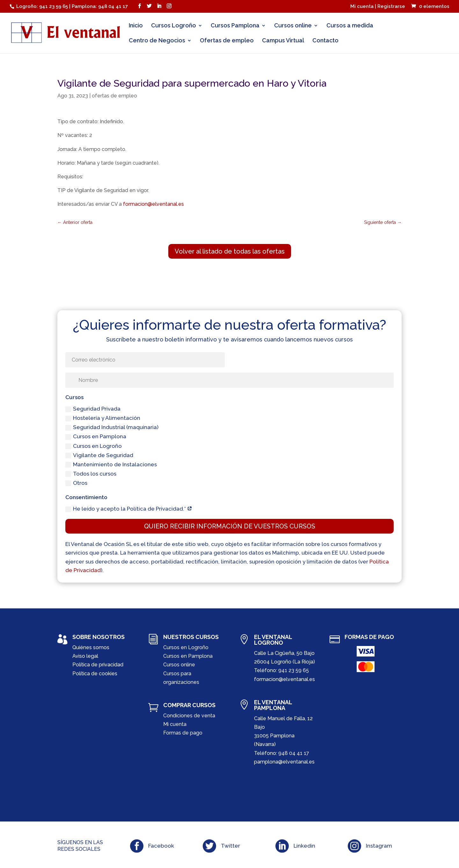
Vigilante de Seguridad (99, 455)
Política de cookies (95, 674)
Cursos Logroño (174, 26)
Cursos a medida (350, 26)
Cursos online (293, 26)
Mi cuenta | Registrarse (378, 7)
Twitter (230, 846)
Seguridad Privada (93, 409)
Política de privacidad (98, 665)
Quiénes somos (91, 647)
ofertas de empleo (114, 96)
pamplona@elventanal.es (284, 762)
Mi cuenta (175, 724)
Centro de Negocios (157, 41)
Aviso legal (85, 656)
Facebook (161, 846)
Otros (76, 483)
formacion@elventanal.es (153, 204)
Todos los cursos (91, 474)
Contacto (325, 41)
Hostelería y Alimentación (103, 418)
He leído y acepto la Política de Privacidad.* (129, 509)
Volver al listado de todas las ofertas (230, 251)
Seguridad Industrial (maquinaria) (112, 427)
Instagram (379, 846)
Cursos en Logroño (94, 446)
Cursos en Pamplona (96, 437)
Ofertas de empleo (227, 41)
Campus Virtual (283, 41)
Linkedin (304, 846)
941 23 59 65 (294, 670)
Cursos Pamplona (235, 26)
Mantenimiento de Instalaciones (111, 465)
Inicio (136, 26)
